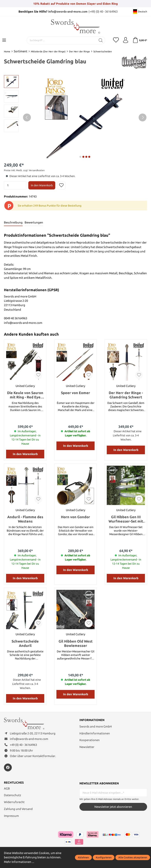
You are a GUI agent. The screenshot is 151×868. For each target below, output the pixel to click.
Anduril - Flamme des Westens (25, 519)
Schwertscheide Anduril (25, 643)
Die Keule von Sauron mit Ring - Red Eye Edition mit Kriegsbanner (25, 395)
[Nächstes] (143, 117)
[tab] (13, 223)
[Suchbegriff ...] (61, 40)
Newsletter (87, 747)
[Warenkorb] (140, 40)
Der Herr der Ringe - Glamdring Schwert (126, 395)
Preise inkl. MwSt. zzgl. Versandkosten (24, 170)
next (80, 157)
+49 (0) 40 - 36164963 (23, 745)
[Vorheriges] (27, 117)
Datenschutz (12, 796)
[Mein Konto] (125, 40)
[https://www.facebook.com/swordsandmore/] (8, 768)
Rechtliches (14, 783)
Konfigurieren (104, 857)
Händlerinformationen (95, 733)
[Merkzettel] (116, 40)
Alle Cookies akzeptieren (133, 857)
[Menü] (4, 40)
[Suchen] (100, 40)
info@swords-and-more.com (68, 12)
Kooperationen (90, 740)
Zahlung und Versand (18, 809)
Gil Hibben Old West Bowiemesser (76, 643)
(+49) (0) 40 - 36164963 (103, 12)
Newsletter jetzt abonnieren (113, 807)
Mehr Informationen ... (19, 862)
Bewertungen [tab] (34, 222)
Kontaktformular (44, 756)
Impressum (11, 816)
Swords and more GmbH (96, 726)
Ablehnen (83, 857)
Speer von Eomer (75, 393)
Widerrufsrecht (14, 802)
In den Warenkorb (42, 185)
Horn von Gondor (75, 517)
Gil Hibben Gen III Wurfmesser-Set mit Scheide (126, 519)
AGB (7, 789)
